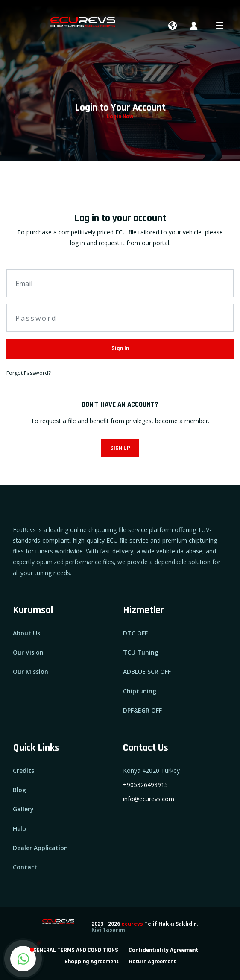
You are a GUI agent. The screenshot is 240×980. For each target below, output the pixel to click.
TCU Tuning (141, 652)
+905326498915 (145, 785)
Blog (19, 790)
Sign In (120, 348)
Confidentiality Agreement (163, 950)
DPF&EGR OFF (142, 710)
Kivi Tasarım (108, 930)
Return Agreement (152, 962)
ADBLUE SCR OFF (147, 671)
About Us (26, 633)
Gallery (23, 809)
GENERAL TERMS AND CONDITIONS (76, 950)
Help (19, 829)
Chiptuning (140, 691)
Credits (23, 771)
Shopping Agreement (92, 962)
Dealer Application (40, 848)
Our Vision (28, 652)
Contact (25, 867)
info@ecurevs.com (149, 799)
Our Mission (31, 671)
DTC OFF (135, 633)
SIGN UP (120, 448)
